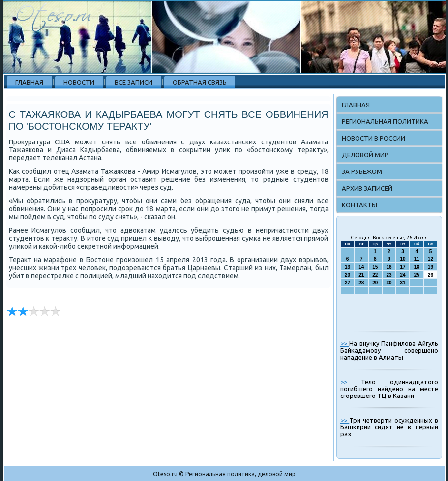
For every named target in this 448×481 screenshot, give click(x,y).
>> (345, 343)
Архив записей (367, 188)
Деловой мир (365, 155)
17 (403, 267)
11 (417, 259)
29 (375, 283)
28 (361, 283)
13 (347, 267)
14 (361, 267)
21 (361, 275)
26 (431, 275)
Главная (29, 82)
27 (347, 283)
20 (347, 275)
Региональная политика (385, 121)
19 (431, 267)
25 (417, 275)
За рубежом (362, 171)
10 (403, 259)
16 (389, 267)
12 (431, 259)
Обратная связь (200, 82)
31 (403, 283)
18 (417, 267)
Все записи (134, 82)
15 (375, 267)
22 (375, 275)
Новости (79, 82)
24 (403, 275)
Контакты (359, 205)
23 (389, 275)
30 (389, 283)
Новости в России (373, 138)
